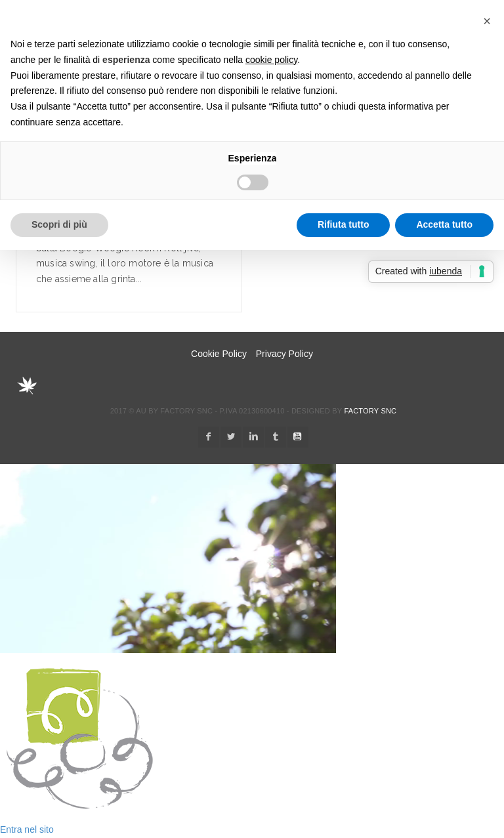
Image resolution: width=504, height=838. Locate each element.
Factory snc (370, 411)
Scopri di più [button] (59, 224)
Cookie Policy (219, 354)
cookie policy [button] (271, 60)
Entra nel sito (27, 829)
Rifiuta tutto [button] (344, 224)
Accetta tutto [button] (444, 224)
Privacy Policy (284, 354)
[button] (487, 21)
